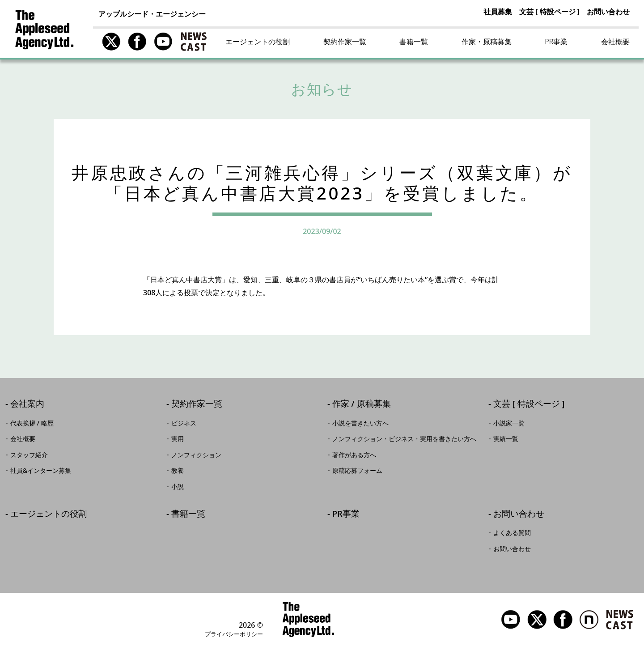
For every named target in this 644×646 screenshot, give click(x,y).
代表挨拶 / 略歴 (32, 423)
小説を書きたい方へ (360, 423)
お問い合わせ (608, 12)
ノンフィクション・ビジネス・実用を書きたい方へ (404, 439)
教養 (178, 471)
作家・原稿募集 (487, 42)
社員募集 (498, 12)
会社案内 (27, 404)
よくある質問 (512, 533)
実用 (178, 439)
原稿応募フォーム (357, 471)
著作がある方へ (354, 455)
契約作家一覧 (345, 42)
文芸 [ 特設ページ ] (549, 12)
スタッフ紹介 (29, 455)
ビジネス (184, 423)
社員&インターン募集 (41, 471)
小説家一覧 (509, 423)
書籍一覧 (414, 42)
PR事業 (556, 42)
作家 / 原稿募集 (362, 404)
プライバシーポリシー (234, 634)
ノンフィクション (196, 455)
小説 (178, 487)
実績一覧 (506, 439)
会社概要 (615, 42)
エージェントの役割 (258, 42)
